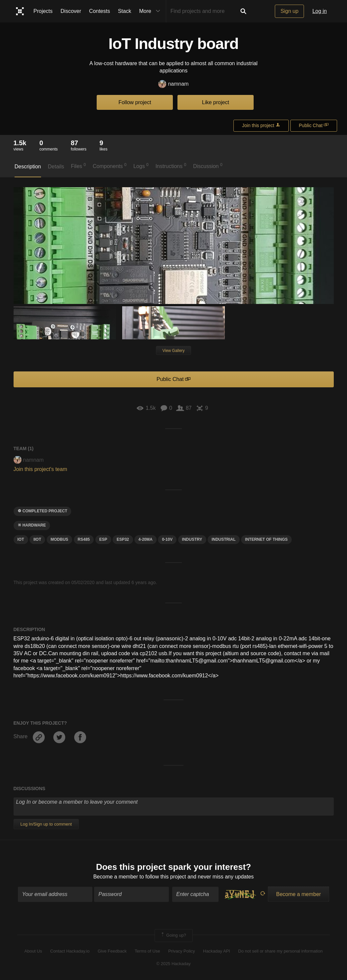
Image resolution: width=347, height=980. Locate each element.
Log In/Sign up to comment (46, 824)
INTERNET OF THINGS (266, 539)
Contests (99, 11)
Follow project (135, 102)
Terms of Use (148, 951)
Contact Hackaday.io (70, 951)
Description (28, 167)
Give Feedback (112, 951)
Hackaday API (217, 951)
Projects (43, 11)
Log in (320, 11)
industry (192, 539)
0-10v (167, 539)
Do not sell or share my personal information (280, 951)
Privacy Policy (182, 951)
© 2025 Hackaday (173, 964)
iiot (37, 539)
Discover (71, 11)
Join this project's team (40, 469)
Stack (124, 11)
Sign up (289, 11)
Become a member (116, 877)
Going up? (173, 935)
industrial (224, 539)
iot (21, 539)
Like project (216, 102)
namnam (173, 84)
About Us (33, 951)
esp (103, 539)
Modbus (59, 539)
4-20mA (146, 539)
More (151, 11)
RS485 (84, 539)
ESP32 (123, 539)
